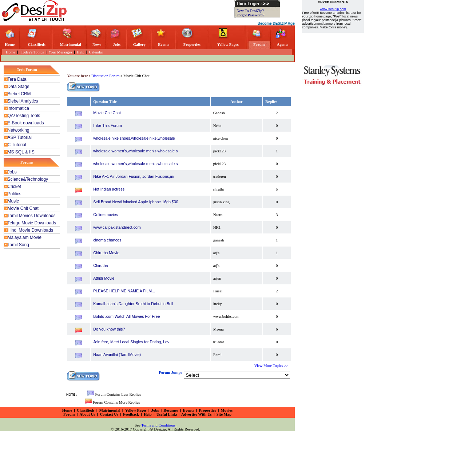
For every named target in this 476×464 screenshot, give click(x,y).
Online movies (106, 215)
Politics (15, 194)
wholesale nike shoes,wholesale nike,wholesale (134, 138)
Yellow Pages (228, 45)
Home (10, 45)
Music (13, 201)
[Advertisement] (152, 11)
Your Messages (60, 52)
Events (164, 45)
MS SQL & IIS (21, 152)
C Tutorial (17, 145)
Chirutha (100, 265)
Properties (192, 45)
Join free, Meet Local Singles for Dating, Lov (131, 342)
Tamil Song (18, 245)
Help (81, 52)
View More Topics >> (271, 366)
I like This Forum (108, 125)
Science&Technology (28, 179)
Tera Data (17, 79)
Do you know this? (109, 329)
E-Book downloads (26, 123)
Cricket (14, 187)
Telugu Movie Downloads (32, 223)
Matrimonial (71, 45)
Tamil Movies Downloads (32, 216)
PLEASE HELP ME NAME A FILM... (124, 291)
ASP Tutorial (20, 137)
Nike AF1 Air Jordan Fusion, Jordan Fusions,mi (134, 176)
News (97, 45)
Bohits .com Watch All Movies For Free (126, 316)
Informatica (18, 108)
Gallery (139, 45)
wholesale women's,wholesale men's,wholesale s (135, 151)
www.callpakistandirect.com (117, 227)
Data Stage (19, 87)
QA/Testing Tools (24, 116)
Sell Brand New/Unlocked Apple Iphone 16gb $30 (136, 202)
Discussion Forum (106, 76)
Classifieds (37, 45)
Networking (19, 130)
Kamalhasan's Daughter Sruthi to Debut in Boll (133, 304)
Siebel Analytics (23, 101)
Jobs (117, 45)
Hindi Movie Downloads (30, 230)
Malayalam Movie (25, 237)
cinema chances (107, 240)
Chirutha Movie (106, 253)
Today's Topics (32, 52)
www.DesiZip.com (333, 9)
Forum (259, 45)
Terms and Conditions (158, 425)
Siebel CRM (19, 94)
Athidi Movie (104, 278)
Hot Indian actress (109, 189)
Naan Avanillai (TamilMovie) (117, 355)
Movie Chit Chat (23, 208)
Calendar (96, 52)
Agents (283, 45)
